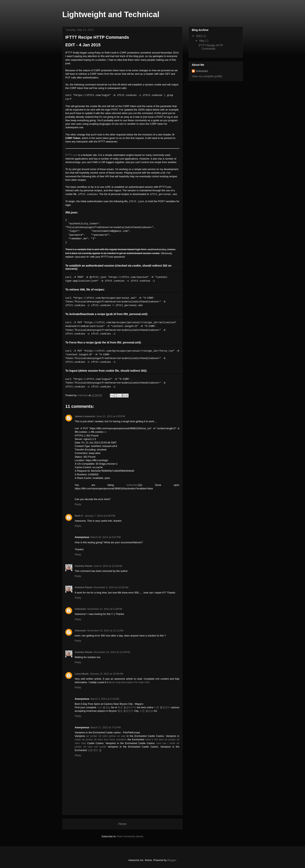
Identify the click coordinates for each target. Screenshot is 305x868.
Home (122, 824)
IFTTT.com (71, 155)
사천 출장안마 (162, 707)
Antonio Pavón (84, 566)
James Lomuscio (85, 416)
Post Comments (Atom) (130, 836)
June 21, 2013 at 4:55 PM (111, 416)
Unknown (80, 609)
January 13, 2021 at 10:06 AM (107, 674)
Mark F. (79, 516)
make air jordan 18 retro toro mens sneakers (101, 739)
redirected (132, 485)
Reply (78, 504)
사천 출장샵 (146, 711)
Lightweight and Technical (111, 14)
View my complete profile (207, 76)
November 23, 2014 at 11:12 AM (105, 631)
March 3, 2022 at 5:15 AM (105, 699)
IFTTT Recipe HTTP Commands (211, 47)
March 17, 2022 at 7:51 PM (106, 727)
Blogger (172, 860)
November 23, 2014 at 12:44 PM (112, 652)
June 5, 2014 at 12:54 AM (108, 566)
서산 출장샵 (104, 707)
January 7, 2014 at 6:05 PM (100, 516)
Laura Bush (82, 674)
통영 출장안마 (125, 711)
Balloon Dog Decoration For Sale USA (128, 682)
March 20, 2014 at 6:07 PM (106, 537)
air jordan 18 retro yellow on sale (106, 736)
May (202, 41)
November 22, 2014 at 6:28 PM (105, 609)
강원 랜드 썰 (95, 750)
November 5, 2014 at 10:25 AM (111, 587)
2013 (199, 36)
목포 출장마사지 (127, 707)
